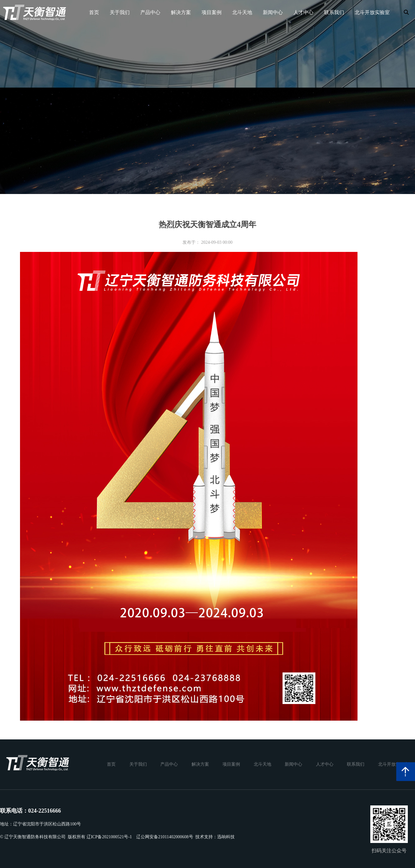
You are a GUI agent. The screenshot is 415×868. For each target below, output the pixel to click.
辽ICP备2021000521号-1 (109, 837)
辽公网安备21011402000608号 (165, 837)
